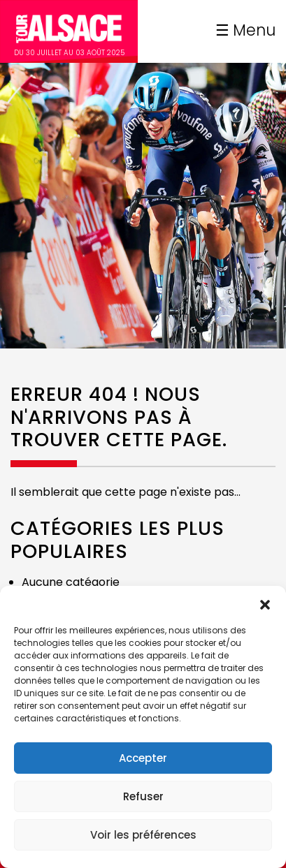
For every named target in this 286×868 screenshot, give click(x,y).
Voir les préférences (143, 835)
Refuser (143, 796)
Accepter (143, 758)
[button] (265, 603)
